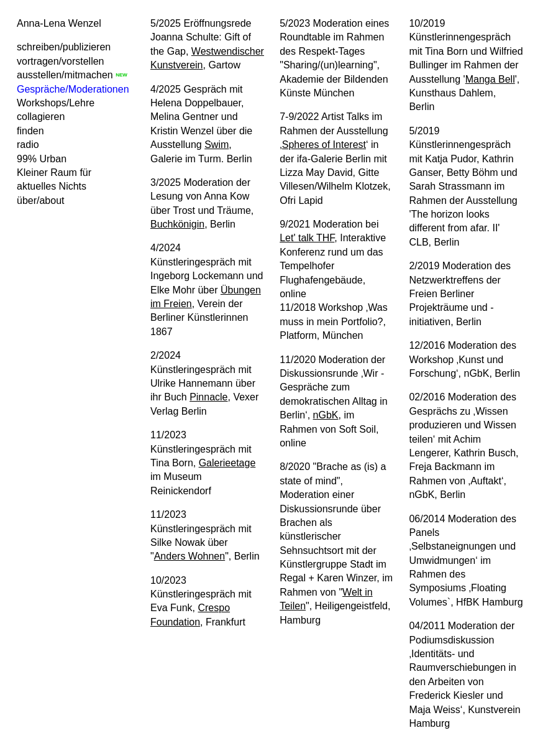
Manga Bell (490, 79)
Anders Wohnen (190, 556)
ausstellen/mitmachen (65, 75)
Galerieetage (227, 463)
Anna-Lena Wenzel (59, 23)
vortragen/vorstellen (61, 61)
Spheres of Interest (324, 145)
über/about (41, 201)
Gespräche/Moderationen (73, 89)
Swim (217, 145)
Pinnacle (208, 397)
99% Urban (42, 159)
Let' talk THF (307, 238)
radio (28, 145)
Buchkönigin (177, 224)
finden (30, 131)
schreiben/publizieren (64, 47)
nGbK (326, 415)
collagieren (41, 117)
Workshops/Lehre (56, 103)
